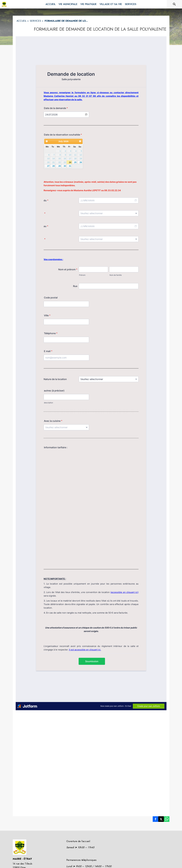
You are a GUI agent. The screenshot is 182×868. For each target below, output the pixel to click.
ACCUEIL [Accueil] (21, 21)
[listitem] (155, 820)
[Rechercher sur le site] (174, 4)
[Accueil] (4, 4)
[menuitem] (51, 4)
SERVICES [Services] (35, 21)
